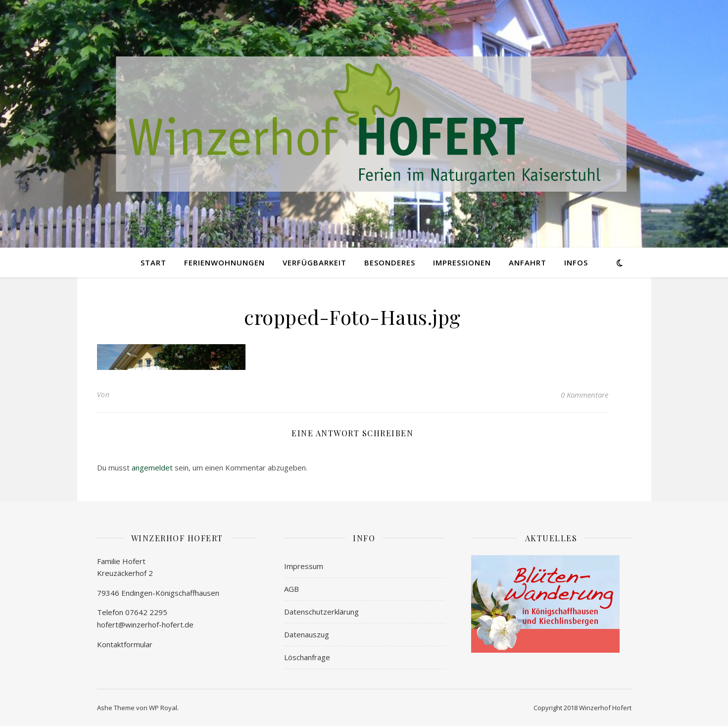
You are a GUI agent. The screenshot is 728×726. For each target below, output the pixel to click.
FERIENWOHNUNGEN (224, 262)
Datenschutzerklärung (321, 612)
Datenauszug (307, 634)
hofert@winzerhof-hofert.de (145, 624)
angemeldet (152, 467)
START (153, 262)
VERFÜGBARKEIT (315, 262)
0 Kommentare (584, 395)
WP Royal (163, 708)
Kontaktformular (125, 644)
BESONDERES (390, 262)
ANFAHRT (528, 262)
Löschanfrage (307, 657)
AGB (291, 589)
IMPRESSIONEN (462, 262)
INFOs (576, 262)
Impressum (304, 566)
